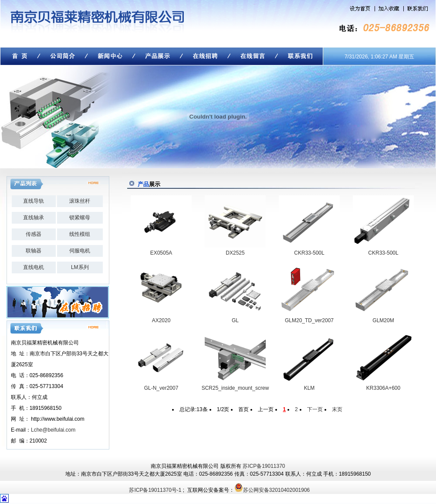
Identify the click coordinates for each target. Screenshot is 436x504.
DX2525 (235, 253)
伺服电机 (80, 251)
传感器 (34, 234)
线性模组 (80, 234)
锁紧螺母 (80, 218)
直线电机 (34, 267)
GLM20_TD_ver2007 (309, 320)
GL (235, 320)
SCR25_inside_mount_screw (235, 388)
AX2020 (161, 320)
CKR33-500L (309, 253)
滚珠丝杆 (80, 201)
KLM (309, 388)
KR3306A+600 (383, 388)
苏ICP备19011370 (264, 466)
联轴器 (34, 251)
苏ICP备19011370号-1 (155, 490)
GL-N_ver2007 (161, 388)
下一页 (315, 409)
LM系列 (80, 267)
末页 (337, 409)
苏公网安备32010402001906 (276, 490)
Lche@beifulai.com (53, 430)
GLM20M (383, 320)
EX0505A (161, 253)
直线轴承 (34, 218)
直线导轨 (34, 201)
